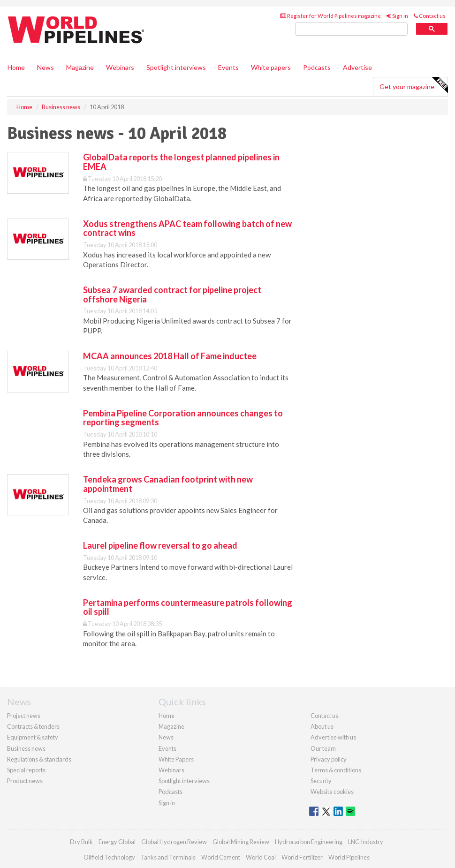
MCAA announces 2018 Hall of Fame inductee (170, 356)
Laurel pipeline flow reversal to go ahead (160, 545)
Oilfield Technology (109, 857)
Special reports (26, 770)
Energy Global (117, 842)
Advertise (357, 67)
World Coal (261, 857)
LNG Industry (366, 842)
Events (228, 67)
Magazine (80, 67)
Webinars (120, 67)
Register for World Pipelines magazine (330, 16)
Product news (25, 781)
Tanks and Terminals (168, 857)
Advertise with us (333, 737)
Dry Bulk (81, 842)
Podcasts (317, 67)
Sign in (397, 16)
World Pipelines (349, 857)
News (166, 737)
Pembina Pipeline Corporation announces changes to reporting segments (183, 418)
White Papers (176, 759)
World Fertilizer (302, 857)
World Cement (221, 857)
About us (322, 726)
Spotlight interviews (176, 67)
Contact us (430, 16)
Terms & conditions (336, 770)
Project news (24, 716)
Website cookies (332, 792)
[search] (351, 29)
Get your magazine (413, 85)
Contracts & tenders (33, 726)
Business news (26, 748)
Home (16, 67)
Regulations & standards (39, 759)
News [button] (45, 67)
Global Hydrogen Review (174, 842)
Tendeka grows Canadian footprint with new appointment (168, 484)
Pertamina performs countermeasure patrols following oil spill (188, 607)
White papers (271, 67)
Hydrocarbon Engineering (309, 842)
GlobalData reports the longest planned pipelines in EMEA (181, 162)
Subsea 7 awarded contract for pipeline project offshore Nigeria (172, 294)
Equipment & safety (33, 737)
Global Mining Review (241, 842)
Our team (323, 748)
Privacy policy (329, 759)
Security (321, 781)
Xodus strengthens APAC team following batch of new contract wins (187, 228)
